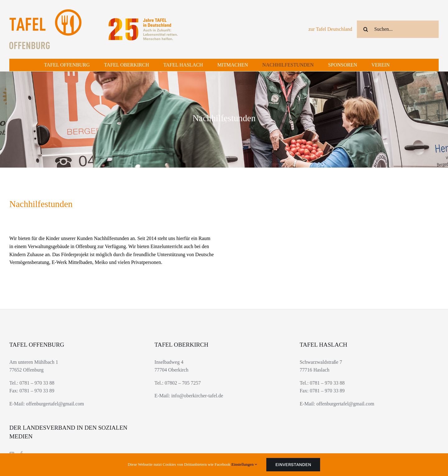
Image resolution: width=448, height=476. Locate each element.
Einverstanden (293, 464)
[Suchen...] (398, 29)
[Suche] (366, 29)
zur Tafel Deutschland (330, 29)
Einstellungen (244, 464)
